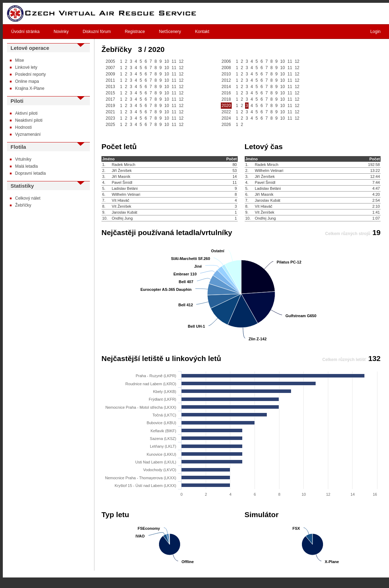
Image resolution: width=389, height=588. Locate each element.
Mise (19, 60)
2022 (226, 112)
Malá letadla (27, 166)
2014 (226, 87)
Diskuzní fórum (97, 32)
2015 (110, 93)
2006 (226, 61)
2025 (110, 125)
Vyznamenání (28, 134)
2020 (226, 106)
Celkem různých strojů (348, 234)
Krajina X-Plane (30, 88)
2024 (226, 118)
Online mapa (27, 81)
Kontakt (202, 32)
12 (181, 61)
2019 (110, 106)
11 (174, 61)
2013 (110, 87)
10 (167, 61)
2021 (110, 112)
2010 (226, 74)
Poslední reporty (30, 74)
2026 (226, 125)
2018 (226, 99)
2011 (110, 80)
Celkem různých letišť (344, 360)
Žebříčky (23, 205)
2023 (110, 118)
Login (375, 32)
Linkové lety (26, 67)
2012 (226, 80)
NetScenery (170, 32)
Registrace (135, 32)
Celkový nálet (28, 198)
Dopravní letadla (30, 173)
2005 (110, 61)
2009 (110, 74)
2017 (110, 99)
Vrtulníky (23, 159)
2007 (110, 68)
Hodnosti (23, 127)
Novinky (61, 32)
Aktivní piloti (26, 113)
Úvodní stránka (25, 32)
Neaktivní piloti (29, 120)
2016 (226, 93)
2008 (226, 68)
